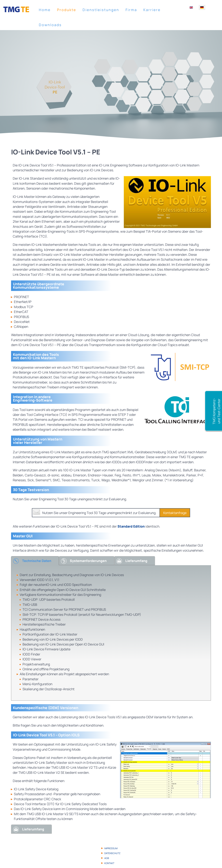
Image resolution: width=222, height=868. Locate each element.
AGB (107, 858)
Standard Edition (131, 526)
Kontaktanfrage (175, 513)
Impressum (111, 848)
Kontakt (109, 863)
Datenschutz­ (112, 853)
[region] (111, 86)
